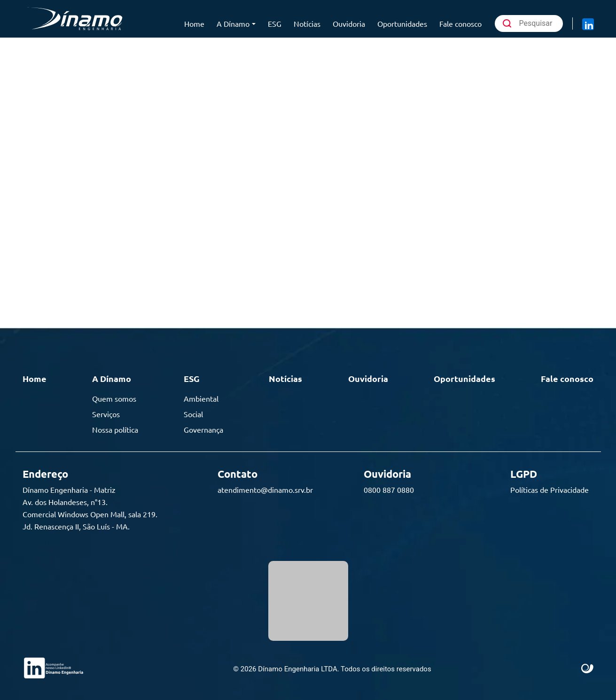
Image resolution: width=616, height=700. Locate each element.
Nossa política (115, 429)
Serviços (106, 414)
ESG (275, 23)
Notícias (307, 23)
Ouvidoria (349, 23)
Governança (203, 429)
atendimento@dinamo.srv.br (265, 490)
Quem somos (114, 398)
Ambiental (201, 398)
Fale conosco (460, 23)
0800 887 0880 (389, 490)
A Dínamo (233, 23)
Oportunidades (402, 23)
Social (193, 414)
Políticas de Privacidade (550, 490)
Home (194, 23)
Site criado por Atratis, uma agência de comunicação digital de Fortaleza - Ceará (588, 669)
